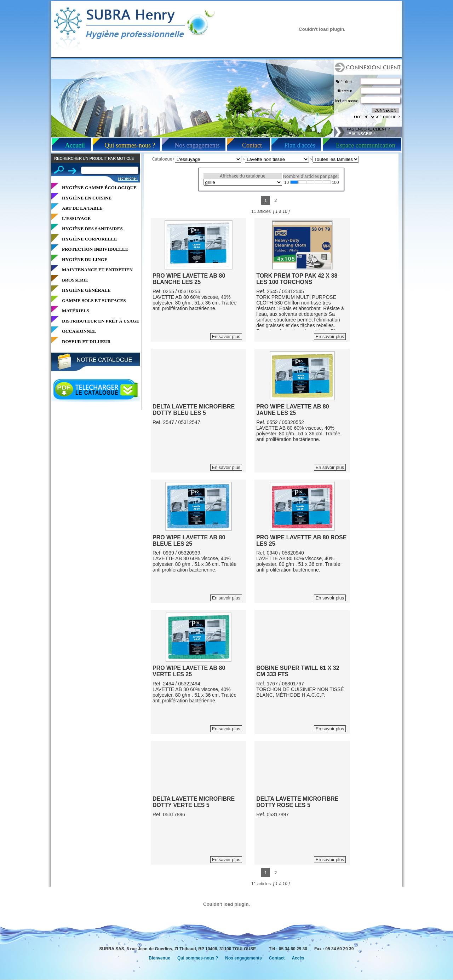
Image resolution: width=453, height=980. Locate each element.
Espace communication (365, 145)
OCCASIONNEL (79, 331)
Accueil (75, 145)
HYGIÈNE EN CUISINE (87, 198)
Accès (298, 958)
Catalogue (162, 159)
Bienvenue (159, 958)
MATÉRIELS (76, 311)
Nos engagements (197, 145)
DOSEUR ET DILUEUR (86, 341)
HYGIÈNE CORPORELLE (90, 239)
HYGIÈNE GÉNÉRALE (86, 290)
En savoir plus (226, 337)
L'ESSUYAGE (76, 218)
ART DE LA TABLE (82, 208)
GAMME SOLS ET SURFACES (94, 300)
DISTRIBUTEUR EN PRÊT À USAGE (101, 321)
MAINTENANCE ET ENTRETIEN (97, 270)
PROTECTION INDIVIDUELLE (95, 249)
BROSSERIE (75, 280)
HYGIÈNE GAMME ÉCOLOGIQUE (99, 188)
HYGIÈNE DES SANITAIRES (92, 229)
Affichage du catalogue (243, 176)
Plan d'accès (300, 145)
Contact (252, 145)
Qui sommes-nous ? (130, 145)
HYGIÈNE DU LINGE (85, 259)
